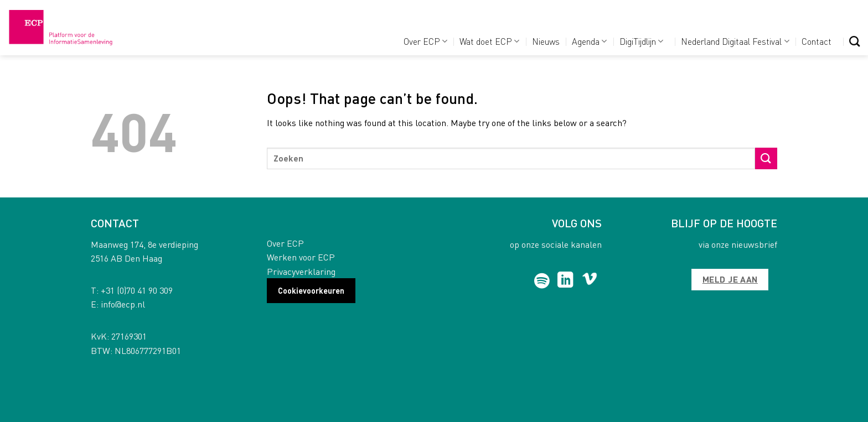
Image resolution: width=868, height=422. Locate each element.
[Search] (854, 41)
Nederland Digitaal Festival (735, 41)
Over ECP (425, 41)
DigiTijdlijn (641, 41)
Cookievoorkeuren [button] (311, 290)
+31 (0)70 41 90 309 (137, 290)
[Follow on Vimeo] (590, 281)
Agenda (589, 41)
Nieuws (546, 41)
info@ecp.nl (123, 304)
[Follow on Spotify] (542, 281)
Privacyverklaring (301, 271)
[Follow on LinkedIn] (565, 281)
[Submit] (766, 158)
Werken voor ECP (301, 257)
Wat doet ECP (489, 41)
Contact (817, 41)
